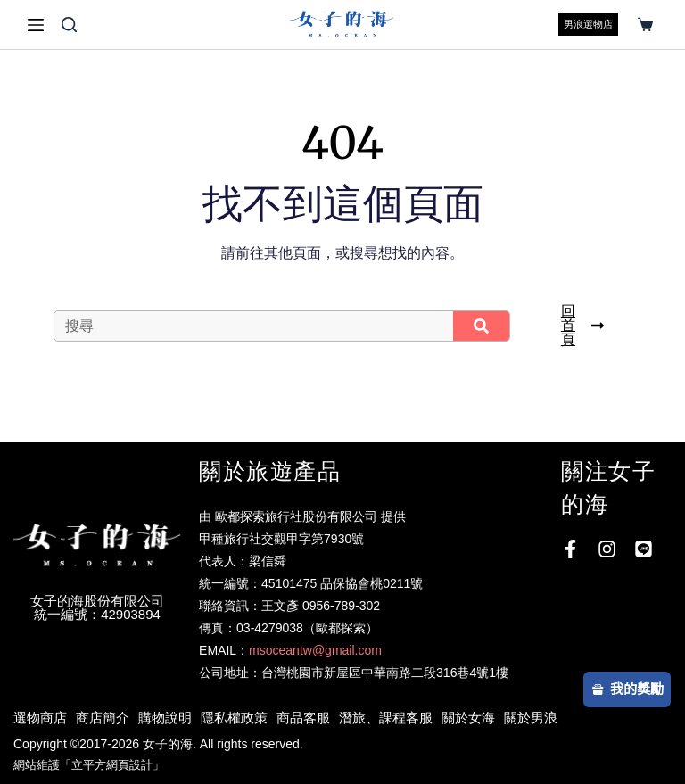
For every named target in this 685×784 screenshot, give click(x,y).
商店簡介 (103, 718)
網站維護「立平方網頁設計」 (89, 765)
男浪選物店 (588, 24)
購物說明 (165, 718)
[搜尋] (69, 25)
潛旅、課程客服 (386, 718)
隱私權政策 (234, 718)
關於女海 (468, 718)
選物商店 (40, 718)
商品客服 (303, 718)
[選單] (36, 25)
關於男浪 (531, 718)
